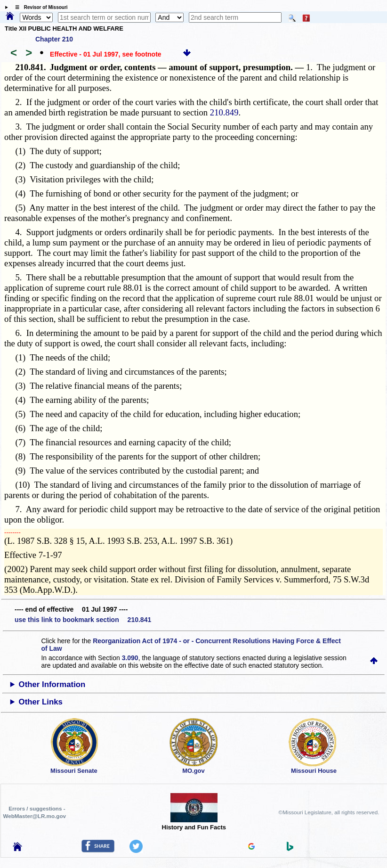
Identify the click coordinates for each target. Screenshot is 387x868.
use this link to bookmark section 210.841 (83, 620)
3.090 (130, 658)
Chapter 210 (54, 39)
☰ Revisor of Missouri (39, 7)
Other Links (41, 702)
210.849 (224, 112)
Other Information (52, 684)
